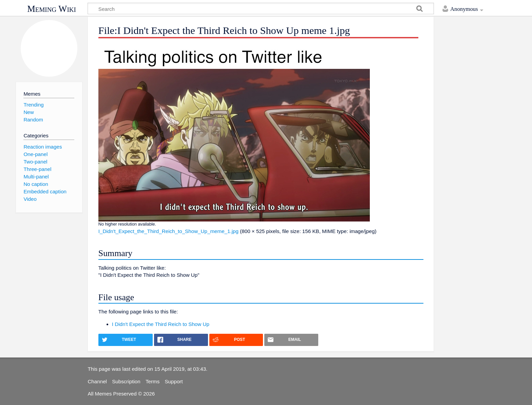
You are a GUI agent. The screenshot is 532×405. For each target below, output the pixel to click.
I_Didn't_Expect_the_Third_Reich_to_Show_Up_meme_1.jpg (168, 231)
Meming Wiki (52, 9)
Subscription (126, 381)
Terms (153, 381)
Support (174, 381)
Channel (97, 381)
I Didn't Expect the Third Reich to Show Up (161, 324)
